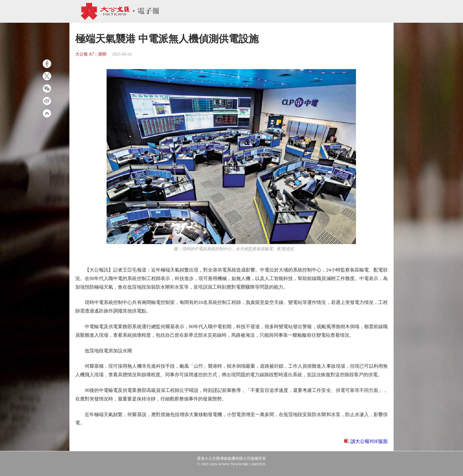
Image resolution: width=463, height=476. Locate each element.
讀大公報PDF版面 (369, 441)
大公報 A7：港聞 (91, 54)
